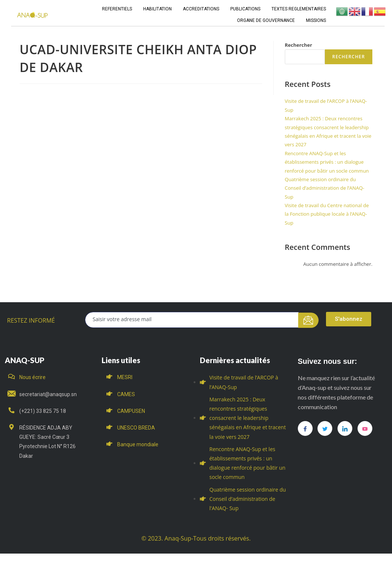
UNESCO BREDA (136, 428)
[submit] (308, 320)
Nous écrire (32, 377)
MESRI (125, 377)
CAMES (126, 394)
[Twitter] (325, 428)
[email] (192, 320)
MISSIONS (316, 20)
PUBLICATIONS (245, 9)
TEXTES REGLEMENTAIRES (299, 9)
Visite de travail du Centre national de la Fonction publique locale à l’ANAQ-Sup (327, 214)
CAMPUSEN (131, 411)
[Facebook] (305, 428)
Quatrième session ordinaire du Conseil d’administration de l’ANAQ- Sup (325, 188)
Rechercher (299, 45)
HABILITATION (157, 9)
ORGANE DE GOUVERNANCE (266, 20)
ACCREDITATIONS (201, 9)
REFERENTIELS (117, 9)
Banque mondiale (138, 444)
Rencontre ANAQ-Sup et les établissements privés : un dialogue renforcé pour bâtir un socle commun (327, 162)
